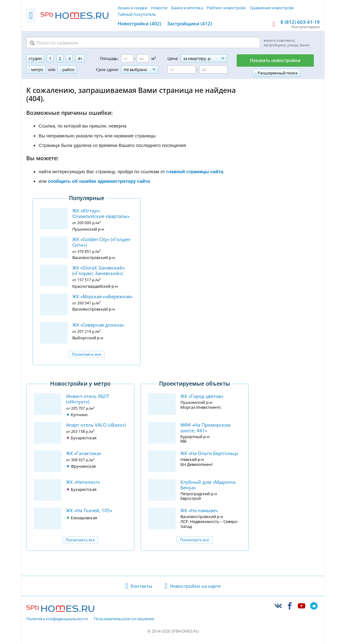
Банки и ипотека (187, 8)
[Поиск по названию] (103, 43)
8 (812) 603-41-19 (300, 22)
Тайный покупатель (137, 14)
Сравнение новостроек (272, 8)
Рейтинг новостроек (226, 8)
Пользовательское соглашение (124, 620)
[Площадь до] (143, 59)
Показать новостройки (275, 61)
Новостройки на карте (195, 586)
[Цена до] (213, 70)
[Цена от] (181, 70)
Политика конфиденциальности (57, 620)
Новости (159, 8)
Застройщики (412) (190, 23)
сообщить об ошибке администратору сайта (99, 182)
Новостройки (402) (139, 23)
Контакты (141, 586)
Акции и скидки (133, 8)
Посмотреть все (86, 355)
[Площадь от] (127, 59)
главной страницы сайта (195, 172)
